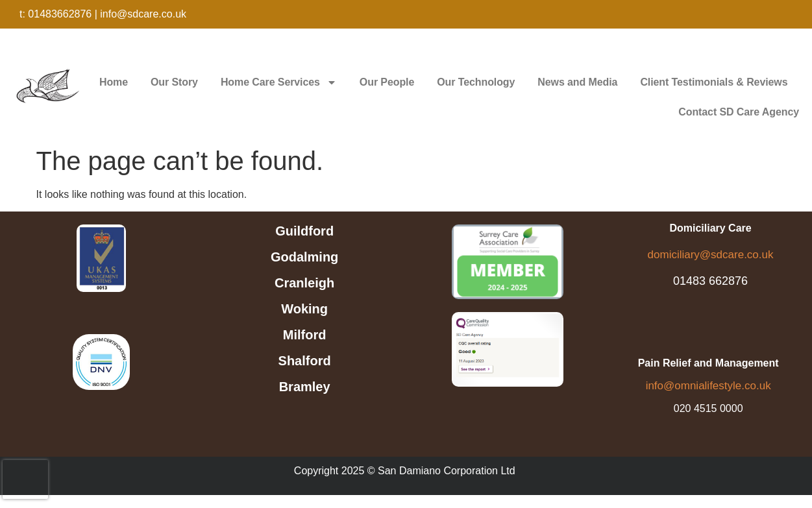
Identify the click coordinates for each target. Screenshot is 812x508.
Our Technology (476, 82)
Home (114, 82)
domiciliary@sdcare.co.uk (711, 255)
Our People (387, 82)
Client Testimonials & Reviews (714, 82)
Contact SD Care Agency (739, 112)
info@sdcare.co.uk (143, 14)
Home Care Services (279, 82)
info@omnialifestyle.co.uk (708, 386)
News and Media (577, 82)
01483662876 (60, 14)
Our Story (174, 82)
